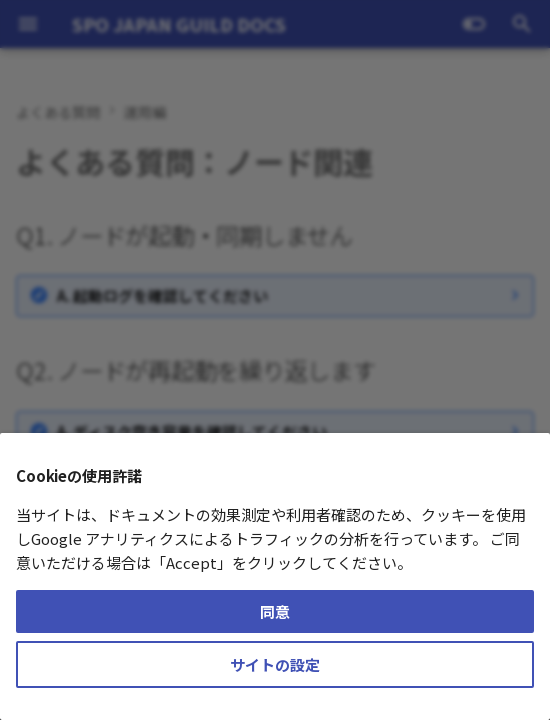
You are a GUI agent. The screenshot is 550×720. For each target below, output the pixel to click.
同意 (275, 611)
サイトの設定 (275, 664)
